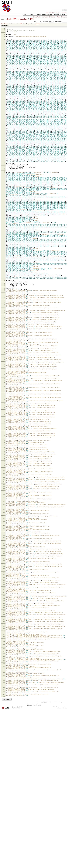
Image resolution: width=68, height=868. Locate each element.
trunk (9, 19)
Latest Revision (45, 17)
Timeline (31, 15)
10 (4, 41)
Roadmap (39, 15)
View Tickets (56, 15)
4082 (32, 19)
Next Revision (52, 17)
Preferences (64, 13)
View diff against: (61, 22)
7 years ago (37, 24)
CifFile (15, 19)
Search (64, 15)
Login (48, 13)
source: (4, 19)
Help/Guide (52, 13)
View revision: (46, 22)
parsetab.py (23, 19)
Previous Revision (37, 17)
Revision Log (64, 17)
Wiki (25, 15)
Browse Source (47, 15)
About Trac (58, 13)
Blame (59, 17)
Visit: (35, 21)
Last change (4, 24)
